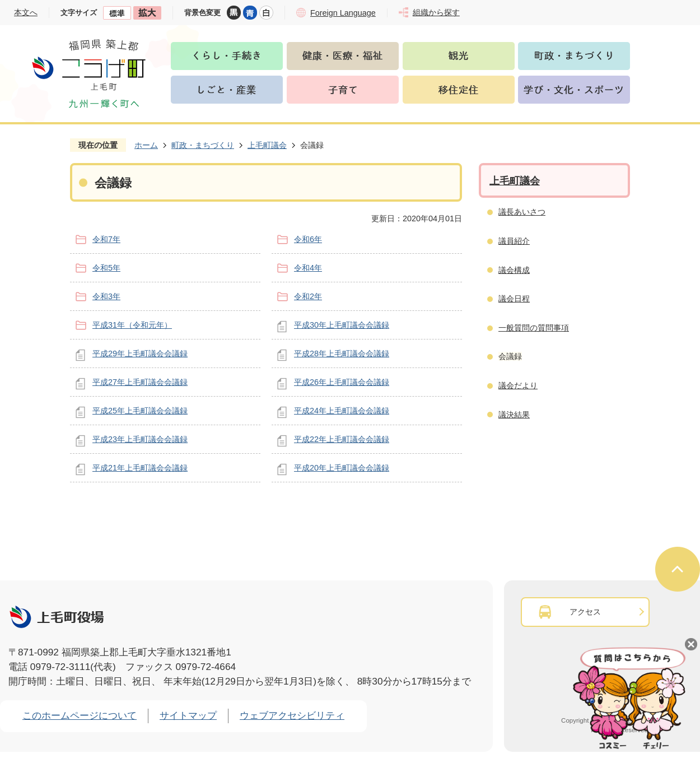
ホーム (146, 145)
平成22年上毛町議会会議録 (342, 439)
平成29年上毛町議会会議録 (140, 353)
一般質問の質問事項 (534, 328)
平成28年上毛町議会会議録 (342, 353)
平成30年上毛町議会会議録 (342, 325)
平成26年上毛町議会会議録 (342, 382)
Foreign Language (343, 13)
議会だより (518, 385)
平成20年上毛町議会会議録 (342, 468)
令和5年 (106, 268)
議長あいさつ (522, 212)
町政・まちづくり (203, 145)
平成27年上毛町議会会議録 (140, 382)
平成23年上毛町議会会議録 (140, 439)
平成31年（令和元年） (132, 325)
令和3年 (106, 296)
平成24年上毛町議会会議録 (342, 411)
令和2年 (308, 296)
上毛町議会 (267, 145)
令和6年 (308, 239)
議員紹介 (514, 241)
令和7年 (106, 239)
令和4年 (308, 268)
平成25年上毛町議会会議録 (140, 411)
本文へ (26, 12)
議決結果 (514, 415)
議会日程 (514, 299)
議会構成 (514, 270)
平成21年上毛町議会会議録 (140, 468)
